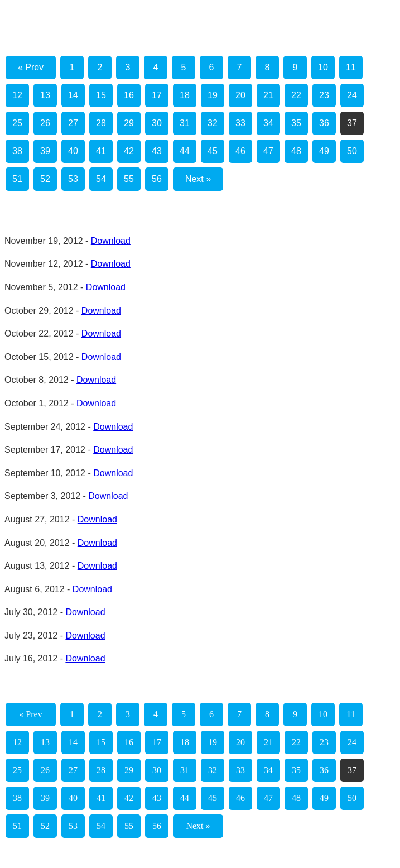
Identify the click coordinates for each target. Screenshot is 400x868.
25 (17, 123)
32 (213, 123)
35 (296, 123)
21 (268, 95)
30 (157, 123)
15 (101, 95)
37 (352, 123)
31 (185, 123)
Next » (198, 179)
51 (17, 179)
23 (324, 95)
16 (129, 95)
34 (268, 123)
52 (45, 179)
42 (129, 151)
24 (352, 95)
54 (101, 179)
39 (45, 151)
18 (185, 95)
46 (240, 151)
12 (17, 95)
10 (323, 67)
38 (17, 151)
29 (129, 123)
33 (240, 123)
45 (213, 151)
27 (73, 123)
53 (73, 179)
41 (101, 151)
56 (157, 179)
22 (296, 95)
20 (240, 95)
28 (101, 123)
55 (129, 179)
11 (351, 67)
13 (45, 95)
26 (45, 123)
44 (185, 151)
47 (268, 151)
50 (352, 151)
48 (296, 151)
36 (324, 123)
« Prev (31, 67)
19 (213, 95)
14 (73, 95)
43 (157, 151)
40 (73, 151)
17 (157, 95)
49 (324, 151)
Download (111, 241)
